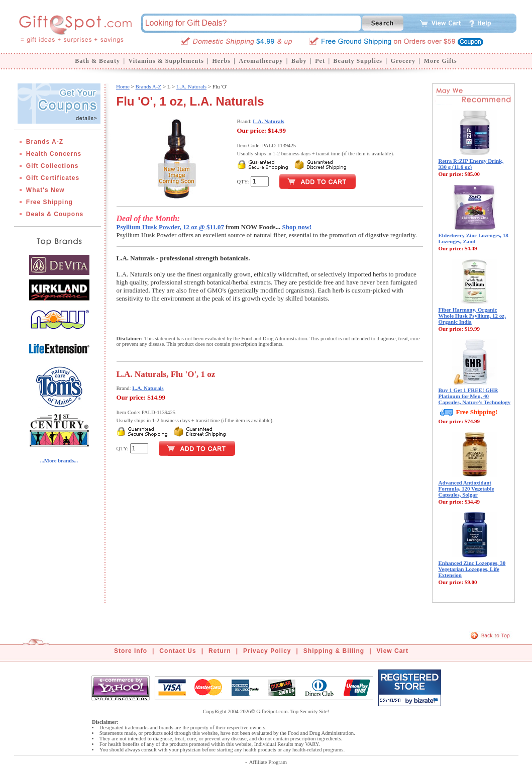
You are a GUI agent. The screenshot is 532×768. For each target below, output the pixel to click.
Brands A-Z (45, 142)
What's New (45, 190)
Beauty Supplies (358, 61)
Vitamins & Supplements (166, 61)
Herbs (221, 61)
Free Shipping (49, 202)
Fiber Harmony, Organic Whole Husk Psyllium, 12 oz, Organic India (472, 316)
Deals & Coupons (55, 214)
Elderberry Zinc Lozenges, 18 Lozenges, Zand (473, 238)
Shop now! (297, 227)
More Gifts (441, 61)
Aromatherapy (261, 61)
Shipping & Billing (334, 651)
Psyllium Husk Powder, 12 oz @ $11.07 (171, 227)
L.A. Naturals (191, 86)
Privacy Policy (267, 651)
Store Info (131, 651)
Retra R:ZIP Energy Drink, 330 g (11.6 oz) (471, 164)
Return (220, 651)
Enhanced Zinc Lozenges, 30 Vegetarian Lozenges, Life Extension (472, 569)
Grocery (403, 61)
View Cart (393, 651)
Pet (320, 61)
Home (123, 86)
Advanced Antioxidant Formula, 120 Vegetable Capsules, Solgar (466, 489)
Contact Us (178, 651)
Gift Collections (52, 166)
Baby (299, 61)
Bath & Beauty (97, 61)
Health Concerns (54, 154)
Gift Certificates (53, 178)
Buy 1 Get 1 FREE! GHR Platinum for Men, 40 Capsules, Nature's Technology (475, 396)
